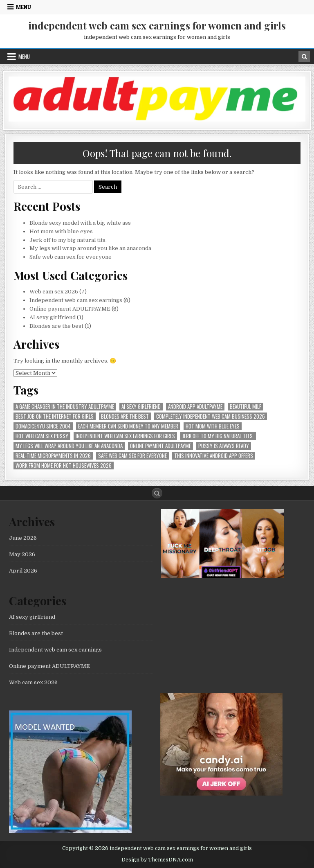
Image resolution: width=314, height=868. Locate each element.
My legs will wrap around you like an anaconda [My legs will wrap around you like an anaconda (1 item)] (69, 446)
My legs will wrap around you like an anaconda (90, 248)
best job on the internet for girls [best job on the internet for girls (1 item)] (55, 416)
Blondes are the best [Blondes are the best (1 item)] (125, 416)
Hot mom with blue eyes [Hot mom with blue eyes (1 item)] (213, 426)
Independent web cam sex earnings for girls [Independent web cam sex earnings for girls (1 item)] (125, 436)
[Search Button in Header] (304, 56)
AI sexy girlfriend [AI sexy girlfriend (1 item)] (141, 407)
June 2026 (23, 538)
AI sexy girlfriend (53, 317)
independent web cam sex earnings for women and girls (157, 25)
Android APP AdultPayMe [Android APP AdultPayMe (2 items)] (195, 407)
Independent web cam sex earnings (76, 300)
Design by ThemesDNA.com (157, 860)
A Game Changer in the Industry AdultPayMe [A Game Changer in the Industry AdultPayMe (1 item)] (65, 407)
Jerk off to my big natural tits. (68, 240)
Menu (24, 7)
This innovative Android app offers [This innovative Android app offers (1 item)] (214, 456)
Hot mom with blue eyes (61, 231)
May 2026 (22, 554)
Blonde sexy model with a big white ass (80, 223)
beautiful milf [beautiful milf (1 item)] (246, 407)
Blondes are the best (56, 326)
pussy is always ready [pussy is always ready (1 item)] (224, 446)
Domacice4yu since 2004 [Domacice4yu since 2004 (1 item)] (43, 426)
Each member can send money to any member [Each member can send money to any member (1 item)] (128, 426)
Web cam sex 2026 (54, 292)
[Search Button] (157, 493)
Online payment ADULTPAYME (70, 309)
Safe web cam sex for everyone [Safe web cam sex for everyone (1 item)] (132, 456)
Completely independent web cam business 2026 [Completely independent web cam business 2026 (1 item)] (211, 416)
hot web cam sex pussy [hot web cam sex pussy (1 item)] (42, 436)
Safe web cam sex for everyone (71, 257)
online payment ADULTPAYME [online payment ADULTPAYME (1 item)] (160, 446)
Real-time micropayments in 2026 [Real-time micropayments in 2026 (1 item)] (53, 456)
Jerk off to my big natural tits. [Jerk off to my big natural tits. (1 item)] (218, 436)
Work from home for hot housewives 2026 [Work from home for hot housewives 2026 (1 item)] (64, 466)
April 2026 (23, 571)
